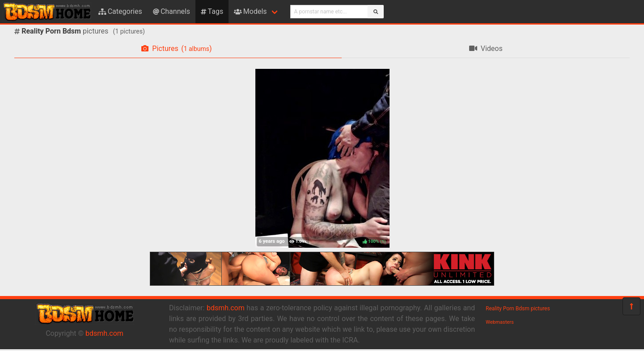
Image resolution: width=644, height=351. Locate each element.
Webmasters (500, 322)
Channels (172, 11)
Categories (120, 11)
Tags (212, 11)
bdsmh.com (104, 333)
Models (250, 11)
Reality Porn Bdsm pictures (518, 309)
